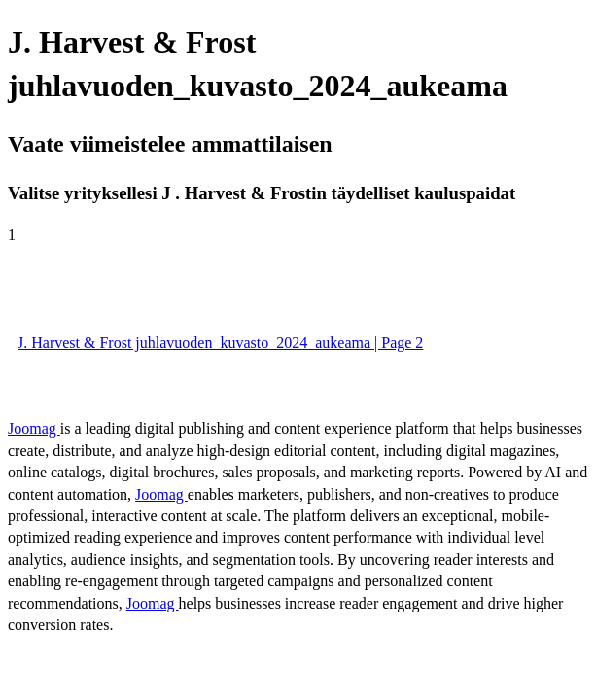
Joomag (34, 428)
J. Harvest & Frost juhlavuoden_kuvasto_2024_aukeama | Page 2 (220, 343)
